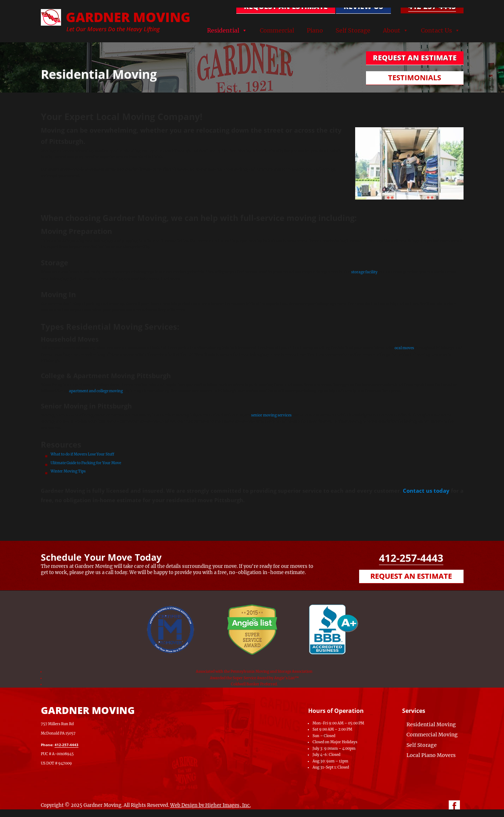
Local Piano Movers (431, 755)
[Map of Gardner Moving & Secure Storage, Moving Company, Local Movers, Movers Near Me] (216, 733)
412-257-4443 (432, 6)
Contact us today (426, 491)
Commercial (277, 30)
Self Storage (353, 30)
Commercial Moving (432, 735)
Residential (223, 30)
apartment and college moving (96, 391)
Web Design (184, 805)
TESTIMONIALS (415, 78)
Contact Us (436, 30)
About (392, 30)
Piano (315, 30)
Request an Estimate (411, 576)
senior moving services (271, 415)
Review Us (363, 6)
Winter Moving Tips (68, 471)
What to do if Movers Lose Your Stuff (82, 454)
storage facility (364, 272)
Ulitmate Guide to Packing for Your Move (86, 463)
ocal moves (404, 348)
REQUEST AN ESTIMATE (286, 6)
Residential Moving (431, 724)
